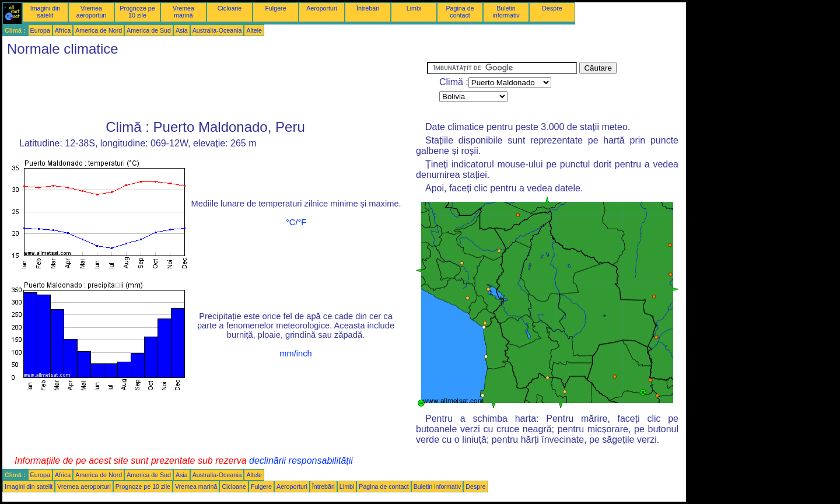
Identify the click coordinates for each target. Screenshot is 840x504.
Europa (40, 30)
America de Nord (99, 30)
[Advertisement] (215, 88)
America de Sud (149, 30)
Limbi (414, 8)
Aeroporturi (322, 8)
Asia (182, 30)
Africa (63, 30)
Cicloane (230, 8)
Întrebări (368, 8)
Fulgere (275, 8)
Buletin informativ (506, 12)
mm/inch (295, 353)
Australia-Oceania (217, 30)
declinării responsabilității (301, 461)
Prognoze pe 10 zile (137, 12)
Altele (254, 30)
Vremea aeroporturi (92, 12)
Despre (552, 8)
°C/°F (296, 222)
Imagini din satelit (45, 12)
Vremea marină (183, 12)
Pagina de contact (460, 12)
